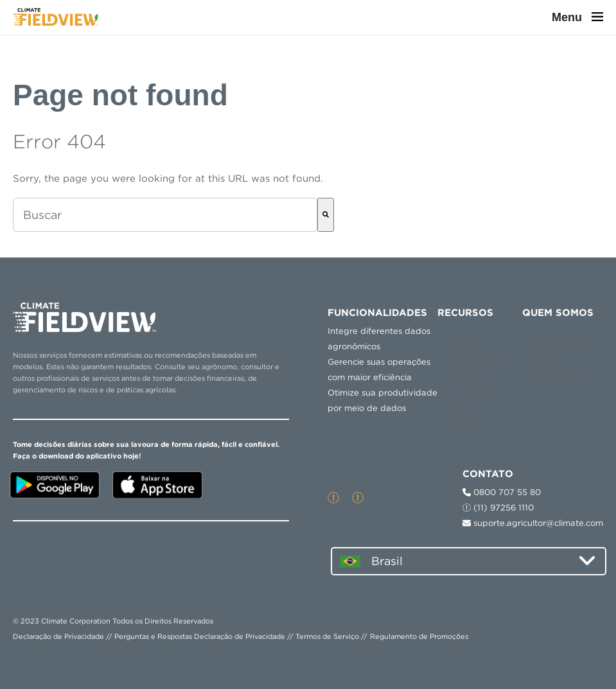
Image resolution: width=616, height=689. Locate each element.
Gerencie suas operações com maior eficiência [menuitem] (379, 370)
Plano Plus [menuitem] (473, 364)
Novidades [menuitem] (559, 345)
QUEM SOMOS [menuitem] (558, 313)
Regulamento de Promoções (419, 636)
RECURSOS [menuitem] (465, 313)
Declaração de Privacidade (58, 636)
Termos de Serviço (327, 636)
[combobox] (165, 215)
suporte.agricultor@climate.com (533, 523)
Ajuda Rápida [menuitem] (466, 422)
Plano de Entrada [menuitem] (470, 389)
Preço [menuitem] (463, 345)
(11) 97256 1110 (498, 508)
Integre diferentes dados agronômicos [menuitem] (379, 339)
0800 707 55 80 (502, 492)
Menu (577, 17)
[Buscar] (326, 215)
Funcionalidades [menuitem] (377, 313)
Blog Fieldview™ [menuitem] (559, 371)
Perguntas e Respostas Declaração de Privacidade (200, 636)
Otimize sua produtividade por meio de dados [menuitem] (383, 400)
